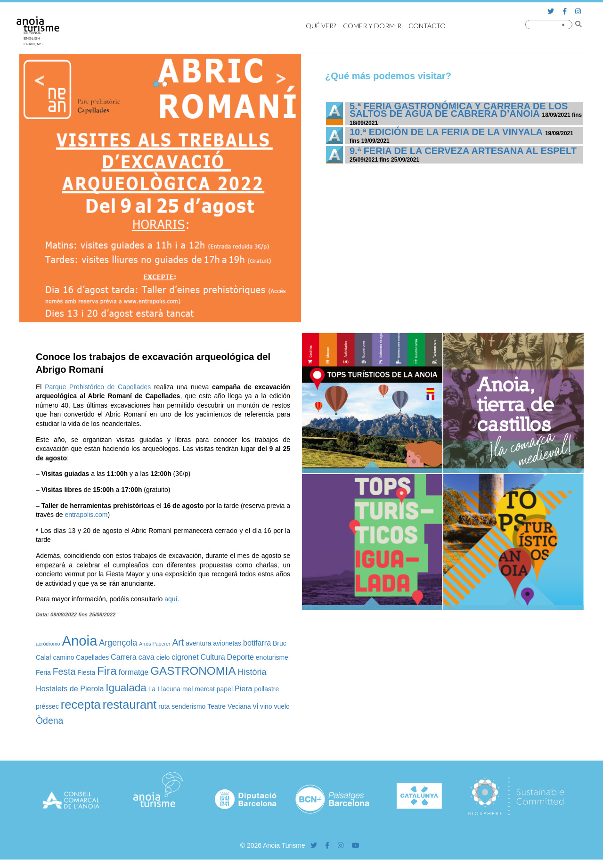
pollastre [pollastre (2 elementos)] (266, 689)
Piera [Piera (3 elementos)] (244, 688)
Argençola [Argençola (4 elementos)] (118, 643)
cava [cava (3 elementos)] (147, 657)
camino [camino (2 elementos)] (63, 657)
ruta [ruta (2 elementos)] (164, 706)
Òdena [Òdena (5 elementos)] (49, 721)
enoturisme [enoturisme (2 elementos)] (272, 657)
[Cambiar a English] (35, 39)
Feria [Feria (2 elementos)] (43, 672)
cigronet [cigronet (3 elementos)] (185, 657)
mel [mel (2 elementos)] (187, 689)
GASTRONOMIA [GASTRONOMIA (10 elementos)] (193, 671)
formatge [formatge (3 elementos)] (134, 672)
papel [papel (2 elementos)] (225, 689)
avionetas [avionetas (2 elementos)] (227, 643)
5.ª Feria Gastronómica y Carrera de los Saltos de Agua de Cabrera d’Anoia (459, 110)
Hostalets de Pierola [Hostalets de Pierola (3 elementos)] (70, 688)
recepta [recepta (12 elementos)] (81, 704)
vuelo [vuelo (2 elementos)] (282, 706)
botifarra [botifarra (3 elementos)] (257, 643)
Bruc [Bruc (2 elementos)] (280, 643)
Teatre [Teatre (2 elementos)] (216, 706)
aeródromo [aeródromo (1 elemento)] (48, 644)
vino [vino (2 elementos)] (266, 706)
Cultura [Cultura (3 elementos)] (213, 657)
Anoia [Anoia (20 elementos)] (79, 641)
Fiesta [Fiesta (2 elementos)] (86, 672)
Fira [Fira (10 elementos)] (107, 671)
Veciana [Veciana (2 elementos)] (239, 706)
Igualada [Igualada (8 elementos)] (126, 688)
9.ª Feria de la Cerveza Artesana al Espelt (463, 151)
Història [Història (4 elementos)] (252, 672)
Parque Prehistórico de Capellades (98, 387)
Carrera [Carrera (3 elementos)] (124, 657)
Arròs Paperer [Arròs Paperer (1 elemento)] (155, 644)
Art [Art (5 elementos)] (178, 642)
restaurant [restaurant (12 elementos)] (130, 704)
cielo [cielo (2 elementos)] (163, 657)
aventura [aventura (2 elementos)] (198, 643)
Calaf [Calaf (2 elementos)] (44, 657)
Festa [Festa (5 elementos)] (64, 671)
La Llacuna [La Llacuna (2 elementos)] (164, 689)
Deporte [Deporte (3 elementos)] (240, 657)
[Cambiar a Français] (35, 44)
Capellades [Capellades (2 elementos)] (92, 657)
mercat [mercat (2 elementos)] (205, 689)
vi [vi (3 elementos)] (255, 706)
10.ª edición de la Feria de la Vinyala (446, 132)
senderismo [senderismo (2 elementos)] (188, 706)
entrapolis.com (86, 515)
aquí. (172, 599)
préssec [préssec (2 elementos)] (47, 706)
